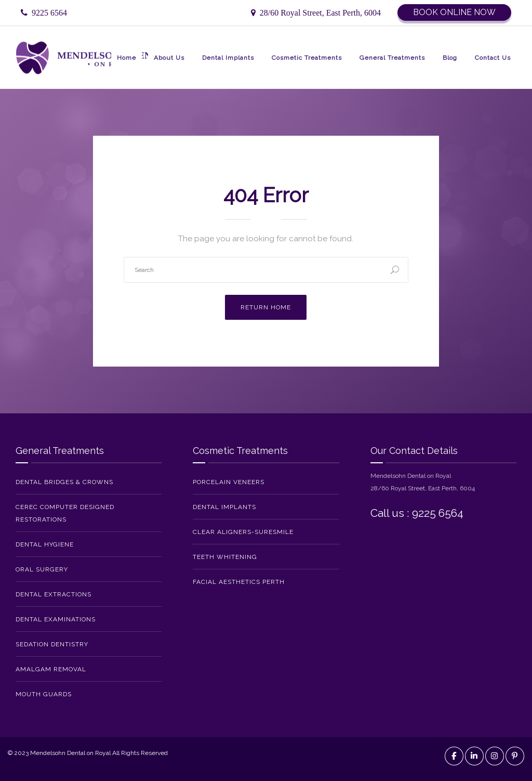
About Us (169, 58)
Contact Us (493, 58)
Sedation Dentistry (52, 644)
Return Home (266, 307)
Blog (450, 58)
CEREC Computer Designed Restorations (65, 513)
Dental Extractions (54, 594)
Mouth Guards (44, 694)
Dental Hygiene (45, 544)
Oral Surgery (42, 569)
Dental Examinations (56, 619)
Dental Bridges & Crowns (64, 482)
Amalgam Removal (51, 669)
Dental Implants (228, 58)
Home (127, 58)
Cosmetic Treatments (307, 58)
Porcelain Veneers (229, 482)
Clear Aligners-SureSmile (243, 532)
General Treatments (392, 58)
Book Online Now (454, 12)
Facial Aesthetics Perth (239, 582)
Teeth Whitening (225, 557)
